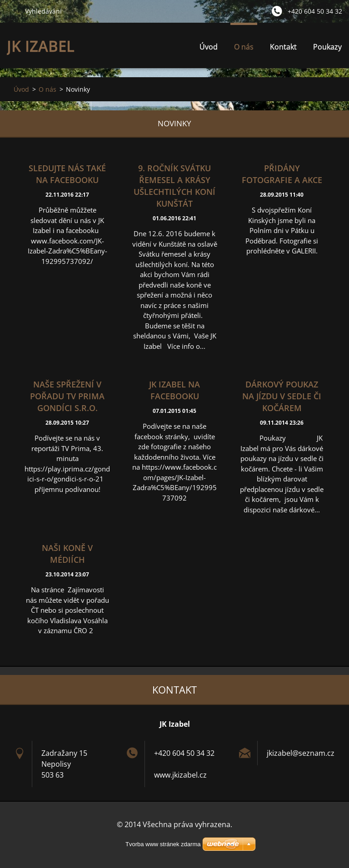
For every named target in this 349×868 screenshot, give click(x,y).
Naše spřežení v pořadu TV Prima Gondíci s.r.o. (67, 396)
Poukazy (327, 47)
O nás (244, 49)
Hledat (12, 11)
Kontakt (283, 47)
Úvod (209, 47)
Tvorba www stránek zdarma (163, 844)
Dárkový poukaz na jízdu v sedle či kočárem (282, 396)
